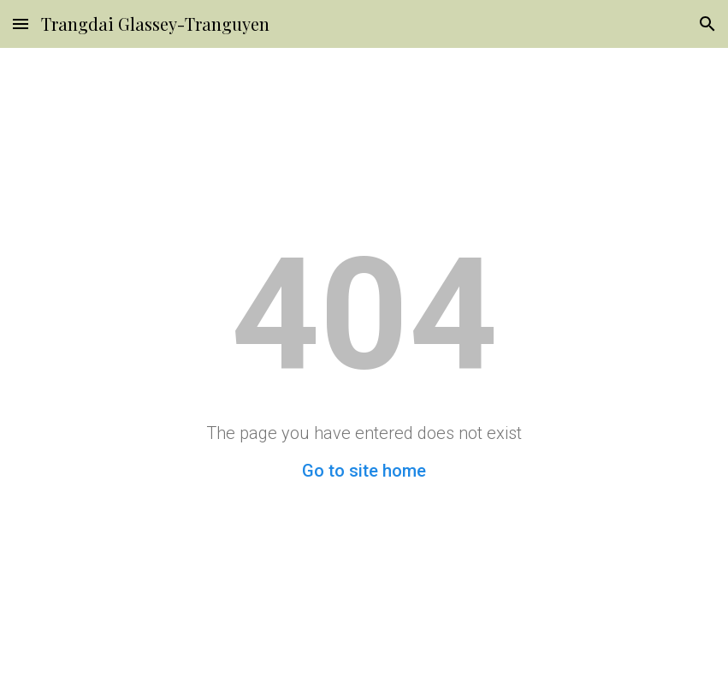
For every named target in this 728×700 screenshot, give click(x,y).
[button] (21, 24)
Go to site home (364, 471)
